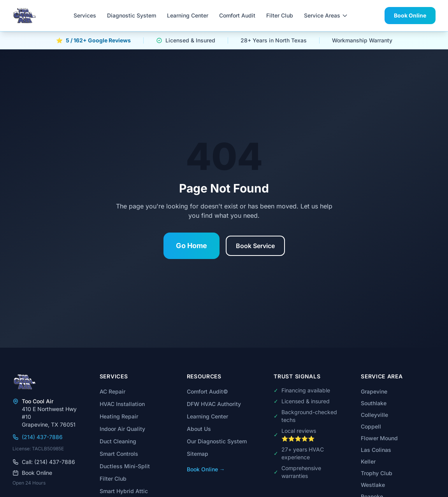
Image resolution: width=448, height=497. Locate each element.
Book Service (255, 246)
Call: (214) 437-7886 (44, 462)
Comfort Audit (237, 15)
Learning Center (188, 15)
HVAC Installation (122, 404)
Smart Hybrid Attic (124, 491)
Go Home (191, 246)
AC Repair (112, 391)
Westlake (373, 485)
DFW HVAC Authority (214, 404)
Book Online (410, 15)
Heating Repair (119, 416)
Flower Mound (379, 438)
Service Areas (326, 15)
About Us (199, 429)
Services (85, 15)
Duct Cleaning (118, 441)
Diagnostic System (132, 15)
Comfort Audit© (207, 391)
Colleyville (374, 415)
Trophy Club (377, 473)
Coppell (371, 426)
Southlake (374, 403)
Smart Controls (119, 454)
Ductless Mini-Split (125, 466)
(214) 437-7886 (38, 437)
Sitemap (198, 454)
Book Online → (206, 469)
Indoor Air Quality (122, 429)
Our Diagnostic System (217, 441)
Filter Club (280, 15)
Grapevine (374, 391)
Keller (368, 461)
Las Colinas (376, 450)
